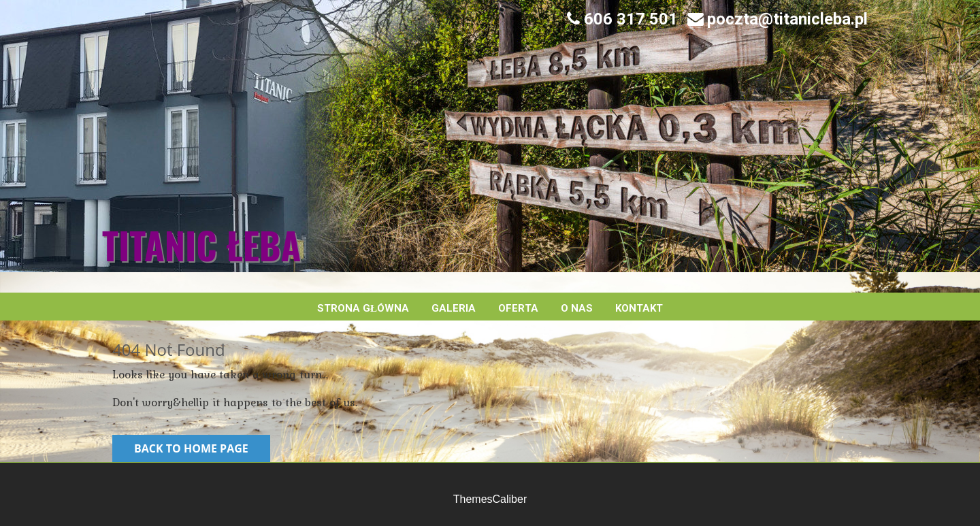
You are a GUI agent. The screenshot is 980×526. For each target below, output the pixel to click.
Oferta (518, 308)
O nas (577, 308)
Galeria (454, 308)
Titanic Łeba (201, 245)
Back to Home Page (191, 448)
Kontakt (639, 308)
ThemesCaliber (490, 499)
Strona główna (363, 308)
